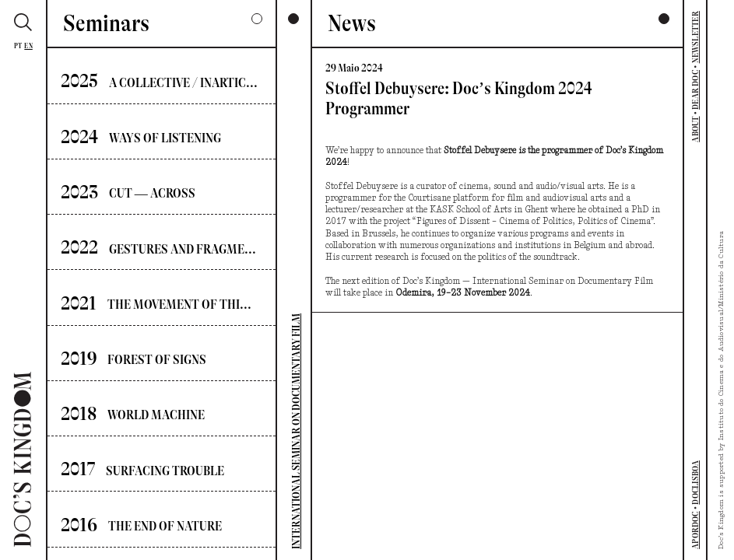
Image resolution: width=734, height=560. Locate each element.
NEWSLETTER (695, 37)
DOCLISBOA (695, 483)
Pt (18, 46)
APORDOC (695, 530)
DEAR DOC (695, 90)
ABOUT (695, 129)
